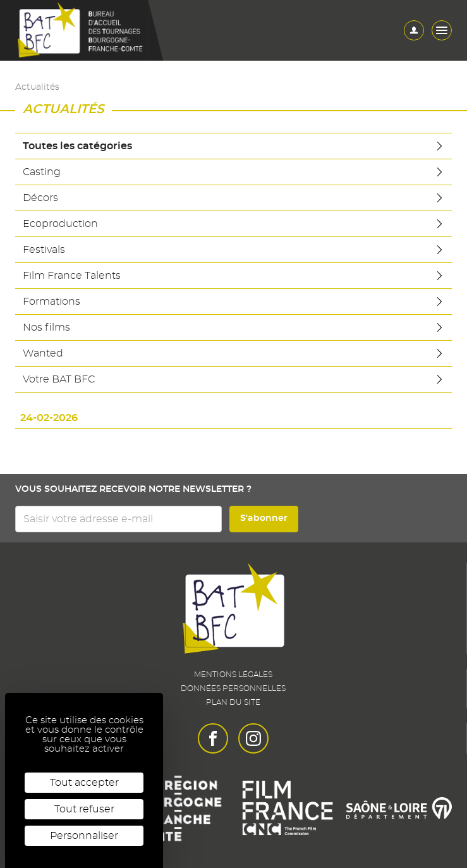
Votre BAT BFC (233, 379)
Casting (233, 172)
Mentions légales (233, 675)
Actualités (37, 87)
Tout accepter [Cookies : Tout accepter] (84, 783)
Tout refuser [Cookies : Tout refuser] (84, 809)
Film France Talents (233, 276)
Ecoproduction (233, 224)
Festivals (233, 250)
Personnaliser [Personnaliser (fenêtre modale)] (84, 836)
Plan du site (233, 702)
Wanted (233, 353)
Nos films (233, 327)
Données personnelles (233, 688)
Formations (233, 302)
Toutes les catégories (233, 146)
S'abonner (264, 518)
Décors (233, 198)
